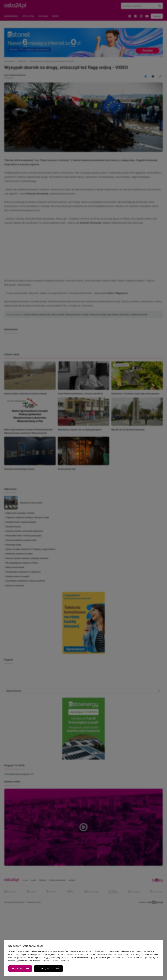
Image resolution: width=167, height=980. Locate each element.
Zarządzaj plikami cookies (48, 968)
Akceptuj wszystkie (20, 968)
